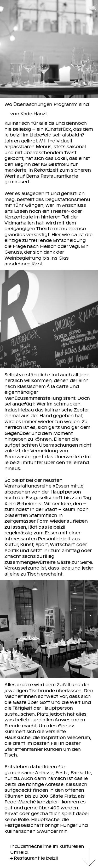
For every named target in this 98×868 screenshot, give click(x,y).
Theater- (60, 211)
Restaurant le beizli (34, 858)
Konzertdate (19, 217)
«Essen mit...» (68, 486)
